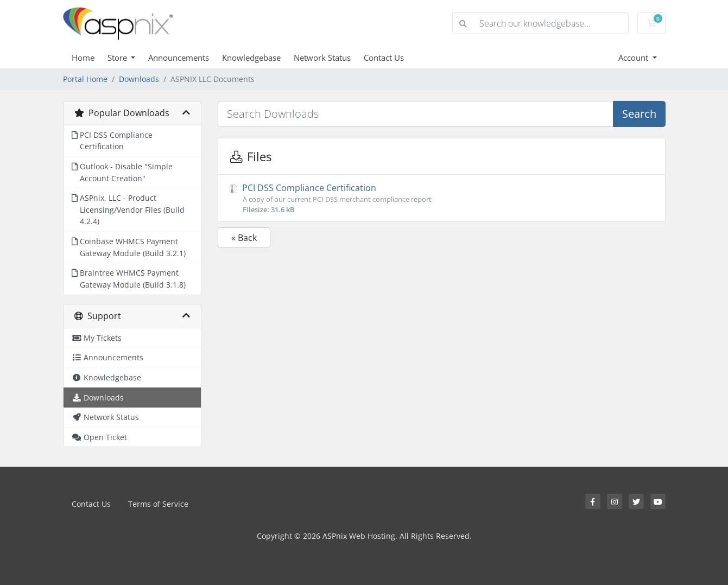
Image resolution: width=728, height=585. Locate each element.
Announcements (179, 58)
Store (118, 58)
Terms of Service (158, 504)
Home (83, 58)
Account (634, 58)
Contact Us (384, 58)
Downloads (139, 79)
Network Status (322, 58)
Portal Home (85, 79)
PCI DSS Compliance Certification (442, 198)
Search (639, 114)
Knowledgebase (251, 58)
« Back (244, 238)
